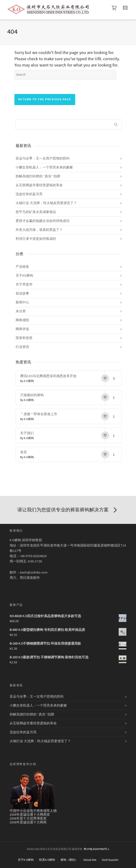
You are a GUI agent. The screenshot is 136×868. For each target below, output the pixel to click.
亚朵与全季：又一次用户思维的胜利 (43, 159)
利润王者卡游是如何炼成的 (36, 239)
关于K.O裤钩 (26, 860)
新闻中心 (22, 302)
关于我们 (27, 433)
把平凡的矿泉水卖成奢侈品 (36, 212)
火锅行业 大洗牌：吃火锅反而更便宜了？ (46, 203)
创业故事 (22, 294)
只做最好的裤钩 (32, 395)
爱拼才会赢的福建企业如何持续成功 (43, 221)
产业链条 (22, 267)
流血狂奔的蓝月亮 (29, 194)
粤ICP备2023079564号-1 (96, 849)
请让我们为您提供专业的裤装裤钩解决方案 (68, 510)
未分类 (21, 311)
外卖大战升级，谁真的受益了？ (39, 230)
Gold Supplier (110, 860)
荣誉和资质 (24, 338)
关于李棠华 (24, 285)
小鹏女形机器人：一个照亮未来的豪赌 (44, 167)
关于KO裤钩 (24, 276)
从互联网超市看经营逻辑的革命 (39, 185)
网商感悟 (22, 320)
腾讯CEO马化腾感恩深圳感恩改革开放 (48, 376)
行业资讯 (22, 347)
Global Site (90, 860)
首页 (24, 452)
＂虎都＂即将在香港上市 (39, 414)
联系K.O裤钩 (47, 860)
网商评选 (22, 329)
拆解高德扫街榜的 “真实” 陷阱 (38, 176)
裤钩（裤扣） (69, 860)
